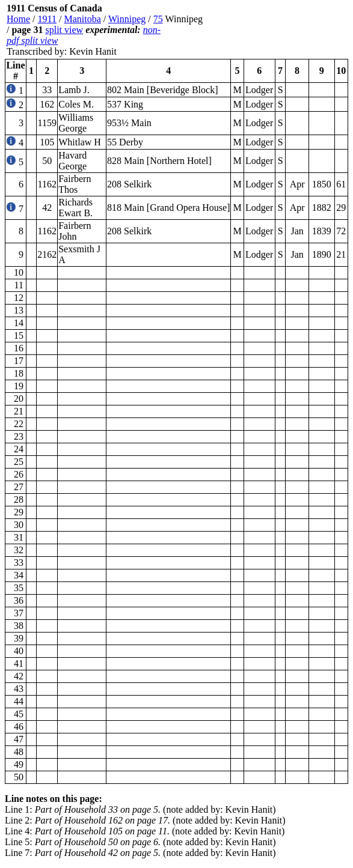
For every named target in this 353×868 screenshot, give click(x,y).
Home (18, 19)
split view (64, 30)
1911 (47, 19)
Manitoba (82, 19)
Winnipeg (127, 19)
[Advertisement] (276, 30)
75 (158, 19)
